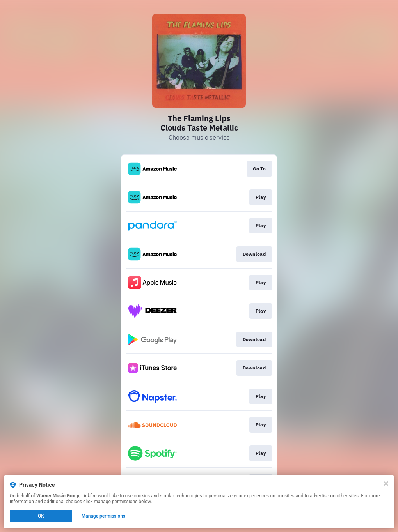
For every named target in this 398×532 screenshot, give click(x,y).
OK (41, 516)
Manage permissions (104, 516)
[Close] (386, 484)
